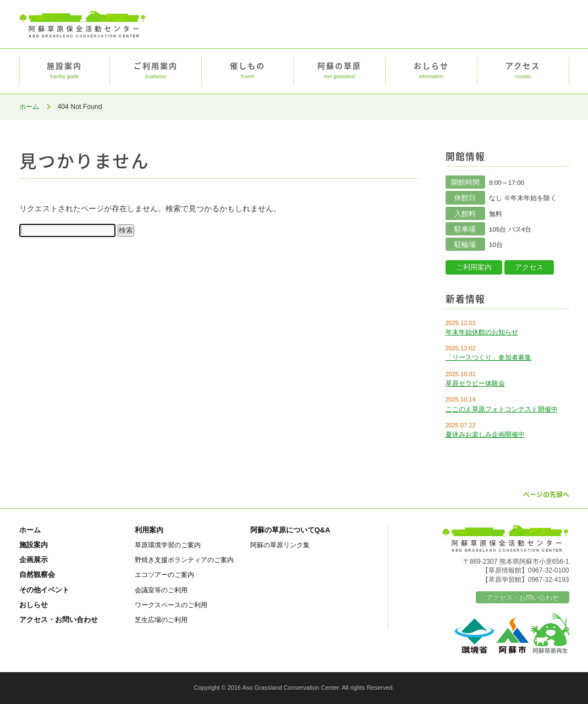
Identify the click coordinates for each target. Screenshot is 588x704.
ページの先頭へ (546, 494)
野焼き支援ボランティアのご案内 (184, 560)
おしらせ (431, 71)
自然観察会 (37, 574)
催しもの (248, 71)
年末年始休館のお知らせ (482, 332)
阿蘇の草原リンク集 (280, 545)
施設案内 (65, 71)
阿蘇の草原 (339, 71)
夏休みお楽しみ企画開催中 (485, 435)
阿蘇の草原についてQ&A (290, 530)
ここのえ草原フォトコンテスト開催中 (502, 409)
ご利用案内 (156, 71)
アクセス (523, 71)
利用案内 (149, 530)
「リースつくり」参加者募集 (488, 358)
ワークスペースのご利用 (171, 605)
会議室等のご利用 (161, 590)
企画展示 (34, 560)
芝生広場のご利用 (161, 620)
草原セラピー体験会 (475, 383)
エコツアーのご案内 (164, 574)
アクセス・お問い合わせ (59, 620)
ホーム (29, 107)
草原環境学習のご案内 (168, 545)
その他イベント (44, 590)
